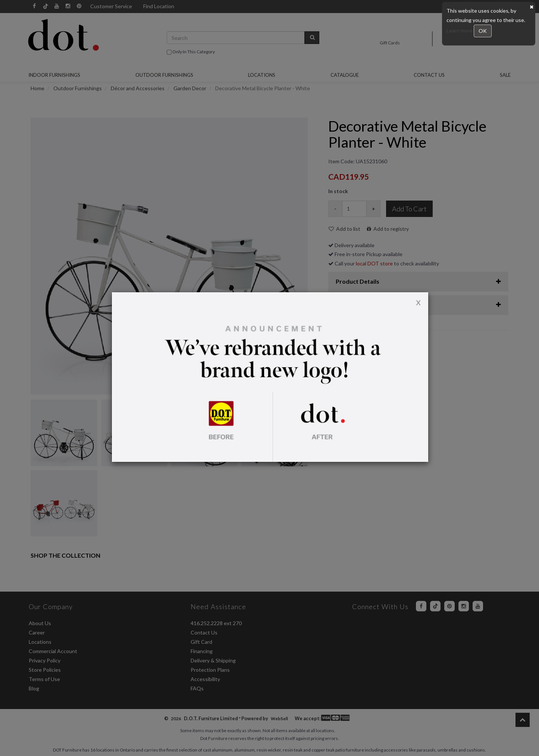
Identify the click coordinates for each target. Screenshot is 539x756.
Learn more (460, 30)
